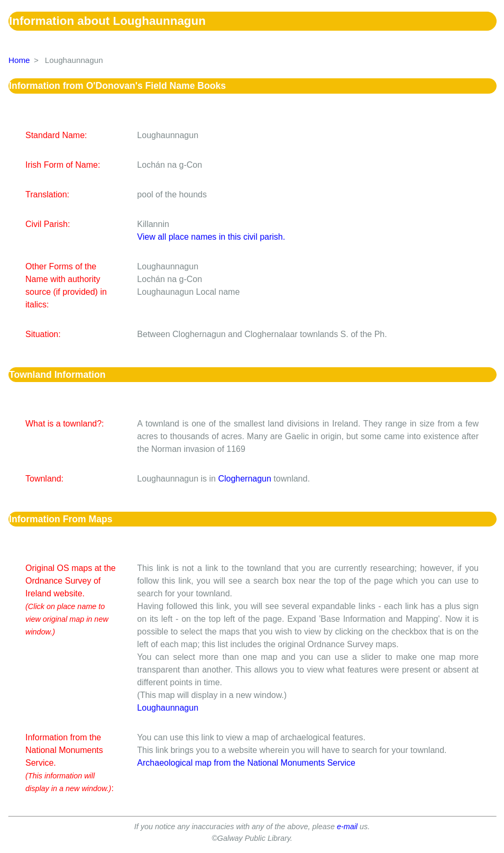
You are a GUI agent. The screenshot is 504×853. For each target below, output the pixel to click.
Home (19, 60)
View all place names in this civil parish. (211, 237)
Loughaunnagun (168, 708)
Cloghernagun (245, 479)
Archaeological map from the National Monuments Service (246, 763)
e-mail (347, 827)
